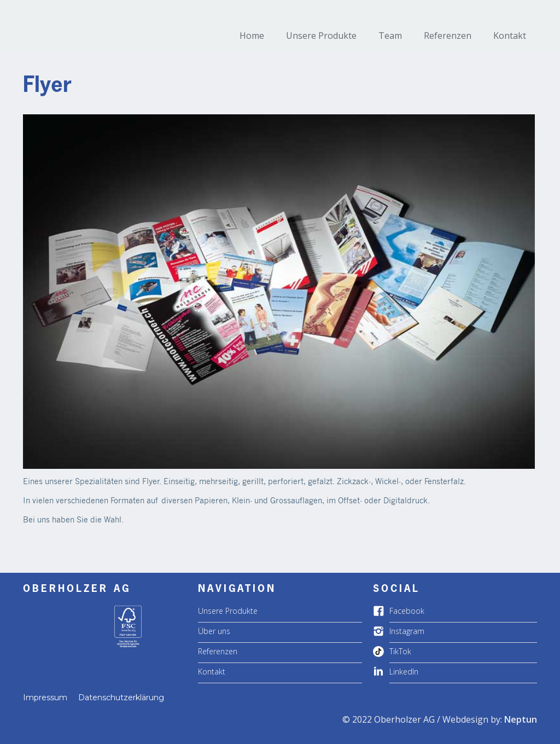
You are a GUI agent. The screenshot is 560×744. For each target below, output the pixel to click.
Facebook (407, 611)
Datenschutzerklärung (121, 698)
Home (252, 36)
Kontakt (510, 36)
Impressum (45, 698)
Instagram (407, 631)
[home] (85, 14)
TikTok (400, 651)
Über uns (214, 631)
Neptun (521, 719)
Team (390, 36)
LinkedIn (404, 672)
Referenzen (448, 36)
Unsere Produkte (321, 36)
